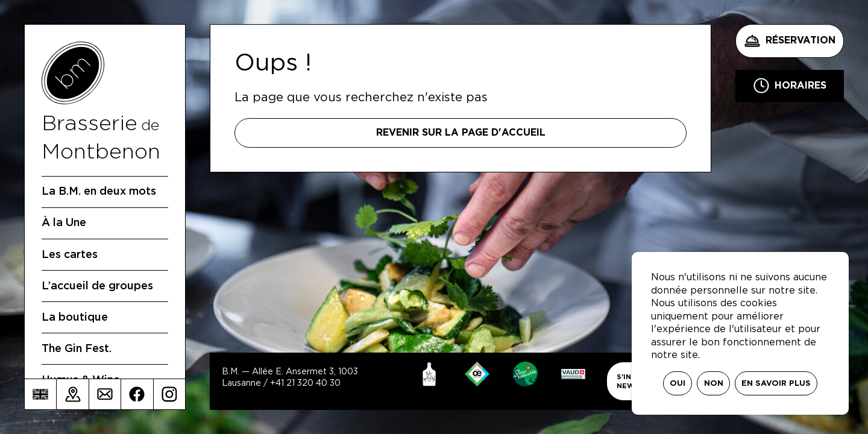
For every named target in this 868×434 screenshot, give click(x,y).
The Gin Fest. (77, 349)
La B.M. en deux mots (99, 192)
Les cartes (70, 255)
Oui (678, 384)
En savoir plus (776, 384)
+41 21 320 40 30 (305, 383)
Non (714, 384)
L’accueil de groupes (97, 286)
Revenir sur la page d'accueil (461, 133)
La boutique (75, 318)
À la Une (64, 223)
